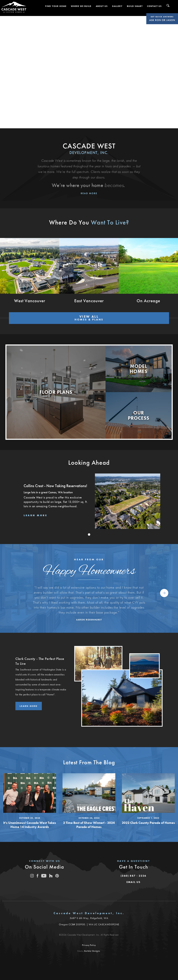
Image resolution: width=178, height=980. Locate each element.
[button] (56, 6)
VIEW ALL (89, 317)
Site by (89, 948)
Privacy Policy (89, 942)
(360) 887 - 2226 (133, 873)
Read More (89, 193)
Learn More (29, 703)
